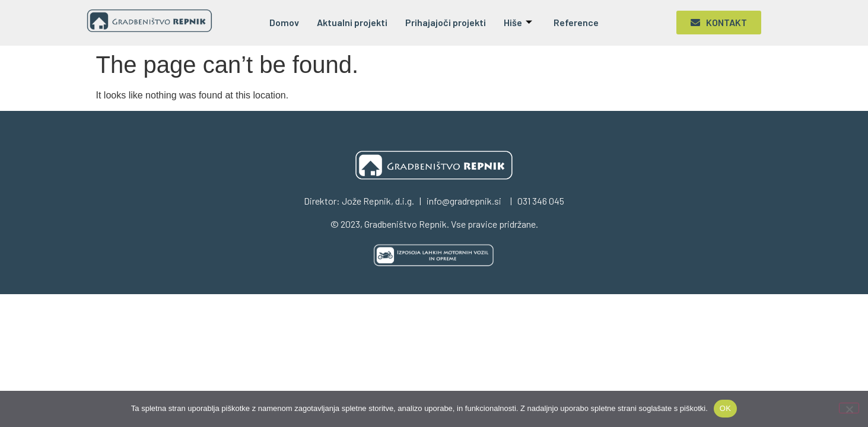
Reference (576, 22)
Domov (284, 22)
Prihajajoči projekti (446, 22)
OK (725, 408)
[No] (849, 408)
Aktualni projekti (352, 22)
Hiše (518, 22)
